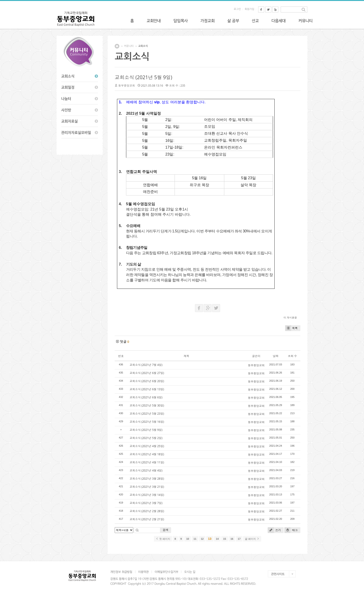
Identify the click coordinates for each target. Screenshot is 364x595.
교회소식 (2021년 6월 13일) (147, 389)
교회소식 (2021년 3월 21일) (147, 487)
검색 (166, 530)
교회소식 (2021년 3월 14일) (147, 495)
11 (195, 539)
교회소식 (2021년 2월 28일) (147, 511)
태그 (291, 530)
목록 (291, 328)
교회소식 (143, 46)
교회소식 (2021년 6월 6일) (146, 397)
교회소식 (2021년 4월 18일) (147, 454)
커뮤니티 (129, 46)
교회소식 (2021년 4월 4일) (146, 470)
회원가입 (249, 9)
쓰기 (274, 530)
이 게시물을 (290, 317)
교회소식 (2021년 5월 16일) (147, 422)
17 (239, 539)
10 (188, 539)
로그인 (237, 9)
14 (217, 539)
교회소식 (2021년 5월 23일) (147, 414)
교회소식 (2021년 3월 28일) (147, 479)
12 (202, 539)
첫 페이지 (163, 539)
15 (224, 539)
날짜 (276, 356)
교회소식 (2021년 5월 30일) (147, 405)
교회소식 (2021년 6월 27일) (147, 373)
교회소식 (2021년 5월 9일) (143, 77)
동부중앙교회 (127, 86)
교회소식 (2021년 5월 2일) (146, 438)
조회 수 (292, 356)
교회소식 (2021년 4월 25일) (147, 446)
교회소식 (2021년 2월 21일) (147, 519)
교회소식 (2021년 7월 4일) (146, 365)
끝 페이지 (252, 539)
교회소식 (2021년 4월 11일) (147, 462)
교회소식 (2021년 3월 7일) (146, 503)
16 (232, 539)
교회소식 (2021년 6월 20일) (147, 381)
